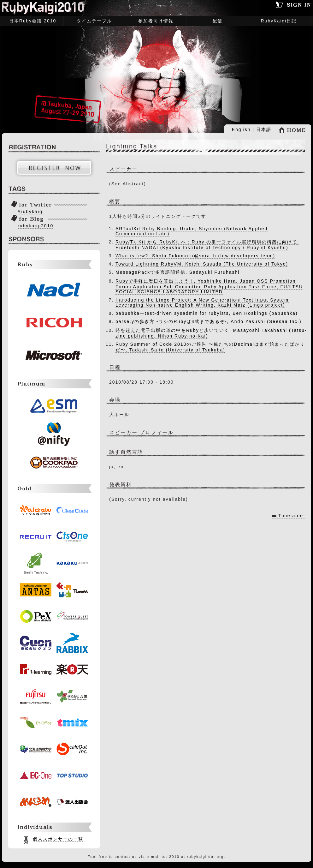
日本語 (264, 129)
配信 (217, 21)
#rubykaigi (31, 212)
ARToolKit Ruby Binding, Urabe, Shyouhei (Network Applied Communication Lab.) (192, 231)
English (241, 129)
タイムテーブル (93, 21)
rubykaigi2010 (35, 226)
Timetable (291, 516)
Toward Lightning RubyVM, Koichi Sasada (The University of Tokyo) (202, 264)
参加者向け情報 (154, 21)
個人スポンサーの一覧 (58, 839)
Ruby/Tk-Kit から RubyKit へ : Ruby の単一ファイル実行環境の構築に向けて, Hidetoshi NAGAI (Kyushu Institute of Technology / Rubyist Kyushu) (207, 245)
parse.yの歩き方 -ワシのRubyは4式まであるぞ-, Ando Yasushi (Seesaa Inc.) (209, 321)
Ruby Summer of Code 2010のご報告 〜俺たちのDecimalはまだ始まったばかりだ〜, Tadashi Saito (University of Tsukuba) (210, 347)
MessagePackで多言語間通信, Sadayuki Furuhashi (177, 272)
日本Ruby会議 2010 (31, 21)
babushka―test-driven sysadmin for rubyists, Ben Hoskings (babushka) (207, 313)
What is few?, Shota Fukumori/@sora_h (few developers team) (195, 256)
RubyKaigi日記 (279, 21)
